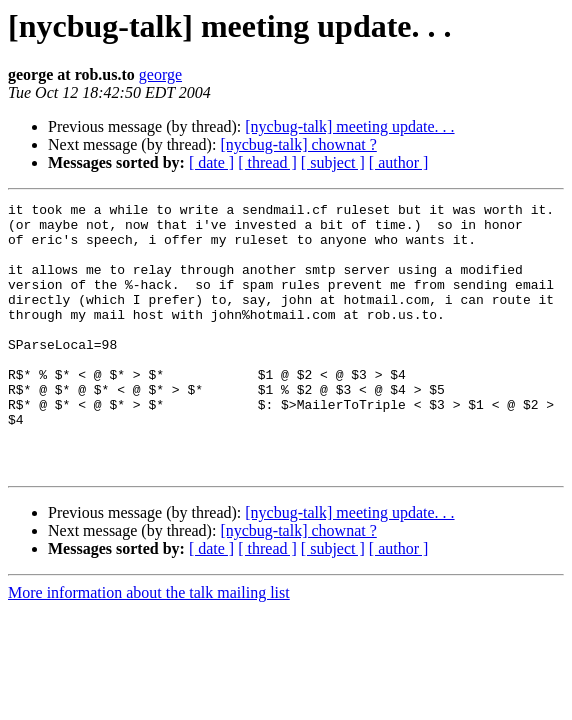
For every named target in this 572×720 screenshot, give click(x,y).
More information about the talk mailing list (149, 646)
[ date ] (211, 162)
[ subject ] (333, 162)
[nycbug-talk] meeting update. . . (349, 126)
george (160, 74)
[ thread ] (267, 162)
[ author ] (399, 162)
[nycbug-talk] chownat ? (298, 144)
